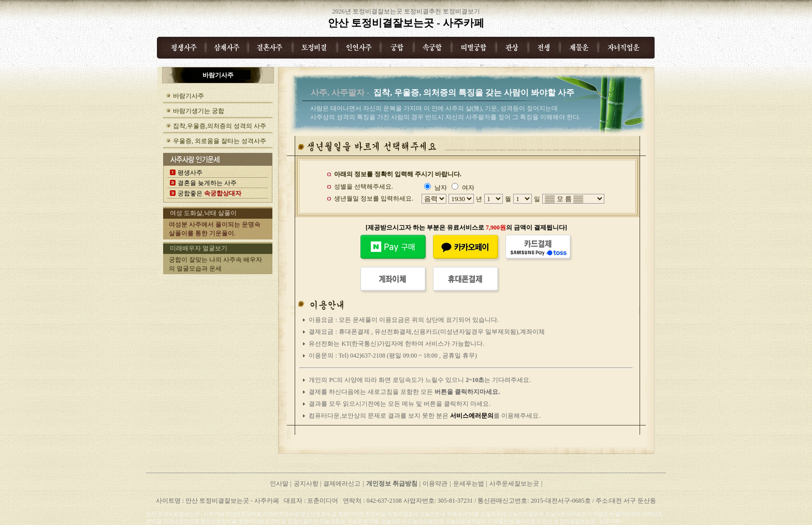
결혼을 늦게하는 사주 (207, 183)
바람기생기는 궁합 (199, 111)
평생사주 (190, 173)
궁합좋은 (209, 193)
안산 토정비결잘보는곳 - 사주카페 (406, 23)
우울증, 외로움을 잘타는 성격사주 (220, 141)
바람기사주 (189, 96)
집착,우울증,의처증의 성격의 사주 (220, 126)
